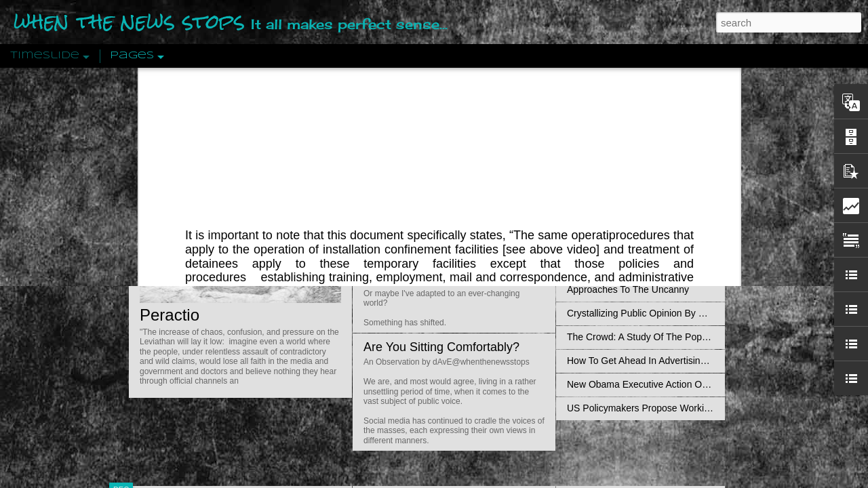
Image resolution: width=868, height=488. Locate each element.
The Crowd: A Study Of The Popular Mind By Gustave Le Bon (696, 337)
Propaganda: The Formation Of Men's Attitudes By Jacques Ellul (702, 195)
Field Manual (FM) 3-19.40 (411, 86)
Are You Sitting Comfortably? (441, 347)
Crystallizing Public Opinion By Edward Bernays (667, 313)
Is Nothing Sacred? (415, 171)
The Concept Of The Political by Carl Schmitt (661, 242)
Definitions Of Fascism (614, 266)
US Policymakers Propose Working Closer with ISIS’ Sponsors (698, 408)
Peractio (170, 315)
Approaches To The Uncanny (628, 289)
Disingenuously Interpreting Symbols (644, 218)
